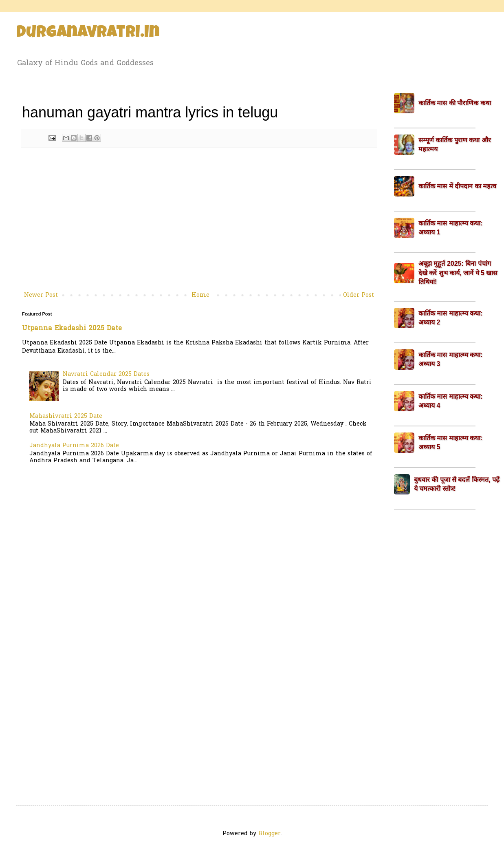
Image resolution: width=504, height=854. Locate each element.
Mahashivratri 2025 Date (66, 416)
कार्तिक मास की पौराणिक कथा (455, 103)
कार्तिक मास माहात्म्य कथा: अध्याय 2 (451, 318)
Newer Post (41, 295)
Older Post (359, 295)
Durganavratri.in (88, 33)
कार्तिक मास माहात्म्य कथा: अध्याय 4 (451, 401)
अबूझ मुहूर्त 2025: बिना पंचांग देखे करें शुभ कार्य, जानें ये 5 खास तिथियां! (458, 273)
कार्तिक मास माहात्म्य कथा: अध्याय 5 (451, 442)
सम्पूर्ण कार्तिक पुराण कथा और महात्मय (455, 145)
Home (200, 295)
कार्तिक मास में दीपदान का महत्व (457, 186)
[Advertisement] (199, 223)
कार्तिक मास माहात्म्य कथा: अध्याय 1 (451, 228)
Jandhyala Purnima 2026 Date (74, 446)
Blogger (270, 834)
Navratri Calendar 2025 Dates (106, 374)
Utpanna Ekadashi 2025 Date (72, 329)
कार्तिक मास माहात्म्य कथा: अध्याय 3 (451, 359)
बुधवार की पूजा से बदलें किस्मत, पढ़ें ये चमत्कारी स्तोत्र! (457, 484)
